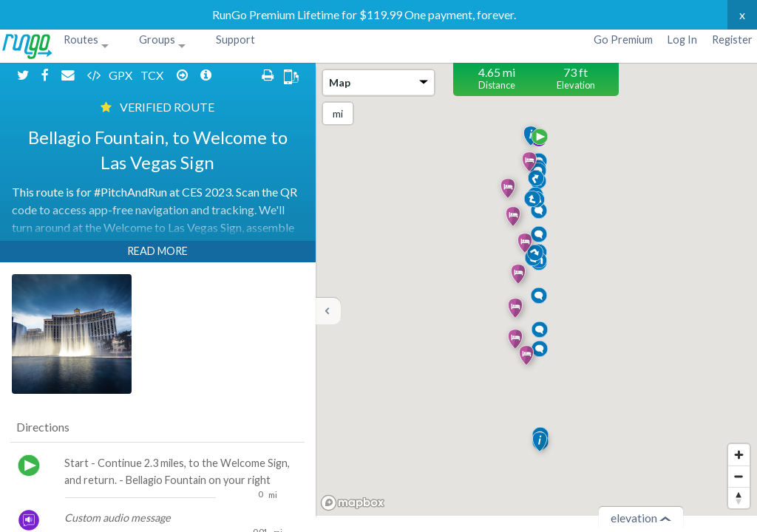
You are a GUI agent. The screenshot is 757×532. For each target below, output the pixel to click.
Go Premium (623, 40)
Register (732, 40)
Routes (81, 40)
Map (378, 82)
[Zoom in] (739, 455)
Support (235, 40)
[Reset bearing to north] (739, 498)
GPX (102, 75)
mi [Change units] (338, 113)
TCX (133, 75)
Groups (157, 40)
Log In (682, 40)
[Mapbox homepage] (353, 503)
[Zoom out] (739, 476)
